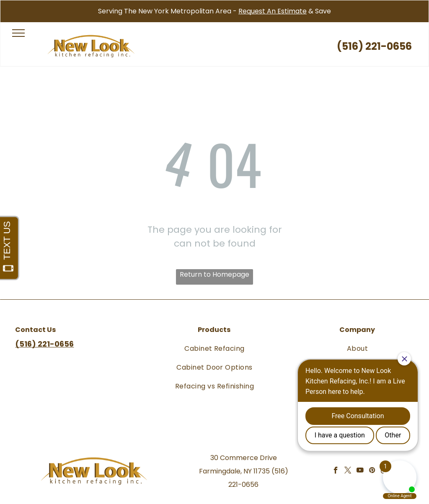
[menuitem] (214, 348)
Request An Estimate (273, 11)
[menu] (18, 33)
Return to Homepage (214, 274)
